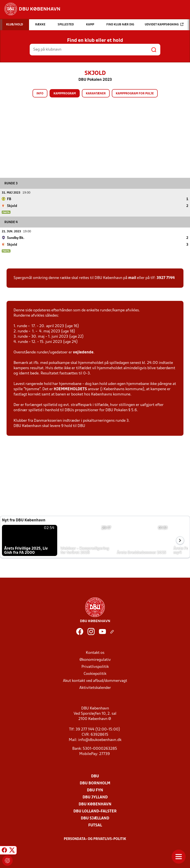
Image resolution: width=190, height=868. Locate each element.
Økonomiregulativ (95, 660)
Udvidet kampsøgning (164, 24)
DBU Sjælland (95, 818)
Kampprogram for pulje (135, 94)
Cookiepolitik (95, 674)
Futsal (95, 825)
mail (132, 278)
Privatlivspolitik (95, 667)
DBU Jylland (95, 797)
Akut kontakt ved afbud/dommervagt (95, 681)
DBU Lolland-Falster (95, 811)
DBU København (95, 804)
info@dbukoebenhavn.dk (100, 740)
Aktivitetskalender (95, 688)
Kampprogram (65, 94)
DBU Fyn (95, 790)
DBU (95, 776)
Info (40, 94)
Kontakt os (95, 653)
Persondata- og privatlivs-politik (95, 839)
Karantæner (96, 94)
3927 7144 (166, 278)
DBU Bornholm (95, 783)
